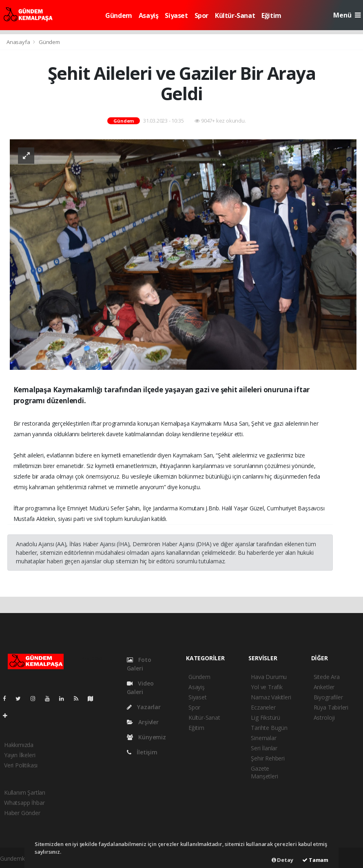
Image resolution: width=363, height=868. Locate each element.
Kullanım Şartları (25, 792)
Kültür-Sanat (235, 15)
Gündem (119, 15)
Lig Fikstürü (266, 717)
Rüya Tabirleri (331, 707)
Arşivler (143, 722)
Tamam (315, 860)
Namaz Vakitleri (271, 697)
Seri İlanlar (264, 748)
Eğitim (271, 15)
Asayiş (149, 15)
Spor (201, 15)
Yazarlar (144, 707)
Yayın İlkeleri (20, 755)
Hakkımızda (19, 745)
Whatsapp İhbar (24, 803)
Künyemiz (146, 737)
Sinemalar (263, 738)
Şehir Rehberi (268, 758)
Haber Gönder (22, 813)
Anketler (324, 687)
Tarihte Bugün (269, 728)
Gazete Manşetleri (264, 772)
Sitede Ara (327, 677)
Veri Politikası (21, 765)
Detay (282, 860)
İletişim (142, 752)
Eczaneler (263, 707)
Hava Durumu (269, 677)
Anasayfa (19, 42)
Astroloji (324, 717)
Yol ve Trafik (267, 687)
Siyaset (176, 15)
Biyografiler (328, 697)
